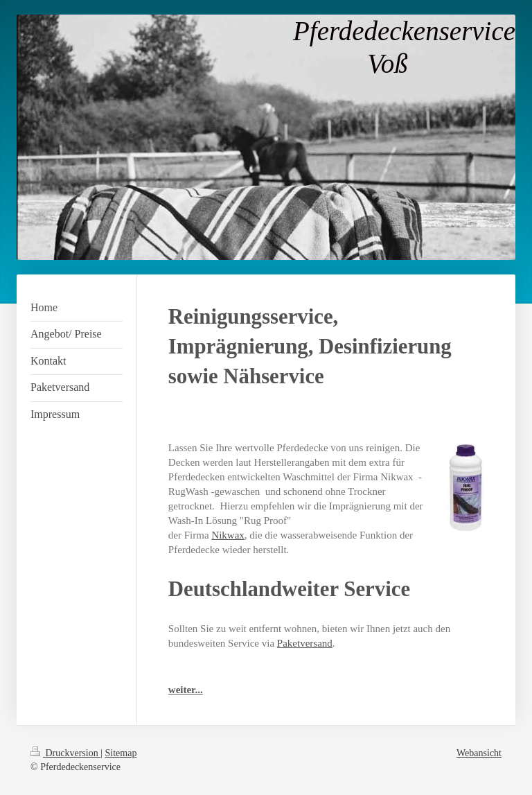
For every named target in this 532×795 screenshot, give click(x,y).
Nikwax (228, 535)
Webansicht (479, 753)
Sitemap (121, 753)
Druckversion (65, 753)
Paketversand (305, 643)
